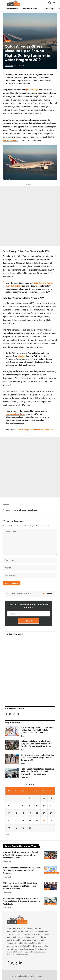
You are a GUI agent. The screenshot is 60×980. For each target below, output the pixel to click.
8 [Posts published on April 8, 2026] (23, 806)
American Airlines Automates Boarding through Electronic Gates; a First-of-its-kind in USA (37, 758)
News (8, 41)
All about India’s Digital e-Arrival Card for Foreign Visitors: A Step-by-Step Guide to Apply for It (21, 901)
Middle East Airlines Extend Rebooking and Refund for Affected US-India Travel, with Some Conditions (37, 771)
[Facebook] (6, 714)
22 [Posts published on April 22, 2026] (23, 821)
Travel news (32, 510)
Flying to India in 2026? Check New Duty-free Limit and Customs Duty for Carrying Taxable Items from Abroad (37, 744)
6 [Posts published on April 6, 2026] (9, 806)
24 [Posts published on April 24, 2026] (37, 821)
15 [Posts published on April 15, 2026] (23, 813)
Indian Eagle (9, 66)
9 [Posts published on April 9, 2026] (30, 806)
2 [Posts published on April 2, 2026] (30, 798)
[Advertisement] (30, 216)
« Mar (7, 835)
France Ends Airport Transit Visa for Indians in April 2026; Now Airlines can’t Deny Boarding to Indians (22, 855)
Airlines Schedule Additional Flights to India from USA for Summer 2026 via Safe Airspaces (22, 870)
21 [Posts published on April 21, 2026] (16, 821)
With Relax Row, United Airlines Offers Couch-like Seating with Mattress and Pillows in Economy (20, 886)
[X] (10, 714)
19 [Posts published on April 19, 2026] (51, 813)
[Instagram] (14, 714)
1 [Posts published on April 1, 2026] (23, 798)
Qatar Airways (20, 510)
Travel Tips (25, 777)
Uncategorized (52, 873)
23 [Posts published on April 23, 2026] (30, 821)
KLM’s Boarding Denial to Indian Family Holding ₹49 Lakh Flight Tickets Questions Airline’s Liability (38, 730)
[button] (5, 3)
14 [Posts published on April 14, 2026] (16, 813)
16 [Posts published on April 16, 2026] (30, 813)
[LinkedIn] (18, 714)
